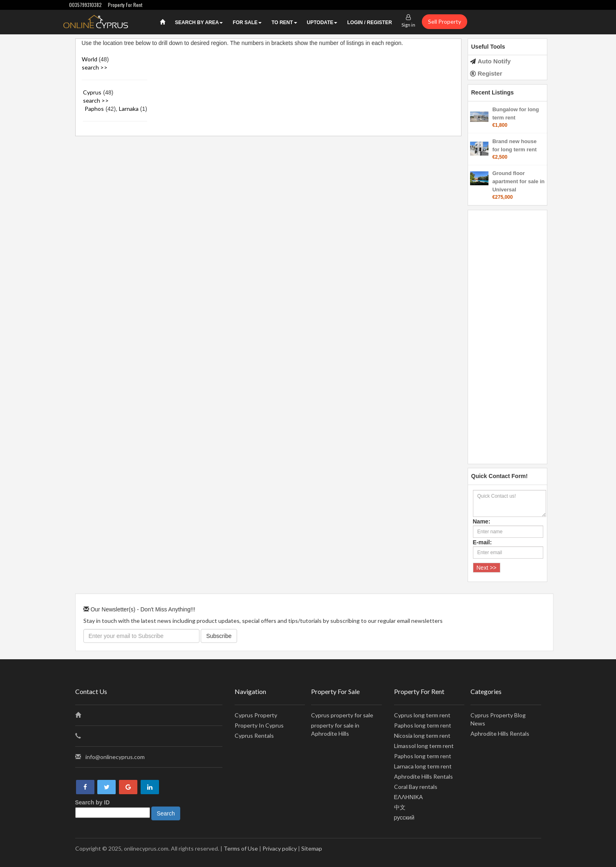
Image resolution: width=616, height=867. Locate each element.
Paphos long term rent (423, 725)
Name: (482, 521)
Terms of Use (241, 848)
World (90, 59)
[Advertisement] (507, 333)
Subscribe (219, 636)
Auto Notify (494, 61)
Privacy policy (280, 848)
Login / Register (369, 22)
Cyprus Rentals (254, 736)
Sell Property (445, 21)
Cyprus (92, 92)
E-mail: (483, 542)
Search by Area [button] (199, 22)
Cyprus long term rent (422, 715)
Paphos (94, 109)
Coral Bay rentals (416, 787)
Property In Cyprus (259, 725)
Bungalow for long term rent (515, 113)
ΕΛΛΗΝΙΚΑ (409, 797)
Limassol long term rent (424, 746)
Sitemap (312, 848)
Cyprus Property (256, 715)
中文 (400, 807)
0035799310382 (85, 5)
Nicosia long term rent (422, 736)
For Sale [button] (247, 22)
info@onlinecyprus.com (115, 757)
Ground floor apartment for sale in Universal (518, 181)
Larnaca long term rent (423, 766)
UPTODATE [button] (322, 22)
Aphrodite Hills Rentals (423, 776)
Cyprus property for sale (342, 715)
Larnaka (129, 109)
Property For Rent (125, 5)
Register (490, 73)
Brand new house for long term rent (514, 145)
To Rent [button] (284, 22)
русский (404, 817)
